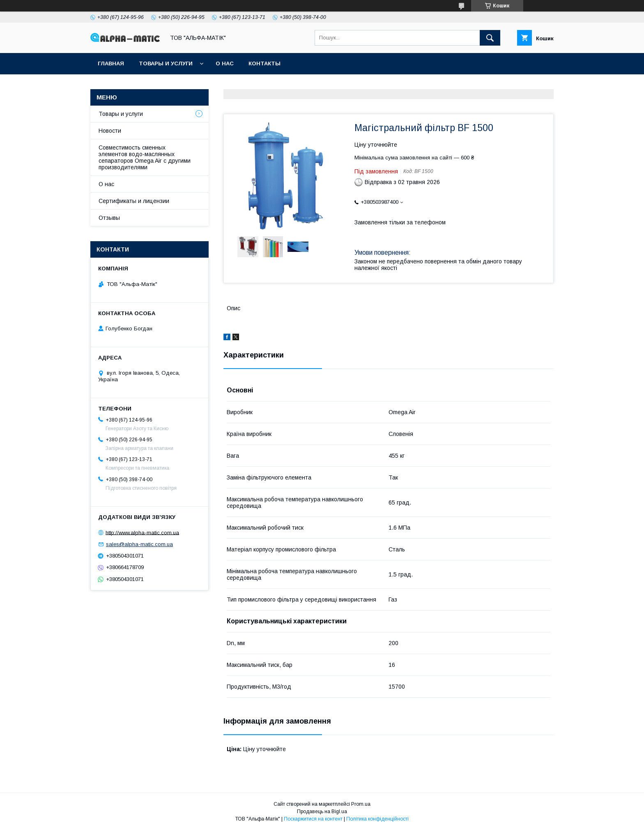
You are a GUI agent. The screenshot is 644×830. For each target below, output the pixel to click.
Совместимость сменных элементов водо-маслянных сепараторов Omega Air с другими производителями (145, 157)
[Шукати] (490, 38)
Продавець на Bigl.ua (322, 812)
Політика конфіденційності (377, 819)
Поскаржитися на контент (313, 819)
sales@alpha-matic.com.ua (139, 544)
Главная (111, 63)
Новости (110, 131)
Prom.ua (361, 804)
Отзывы (109, 218)
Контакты (264, 63)
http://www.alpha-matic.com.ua (142, 532)
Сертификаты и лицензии (134, 201)
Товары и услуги (166, 63)
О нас (225, 63)
